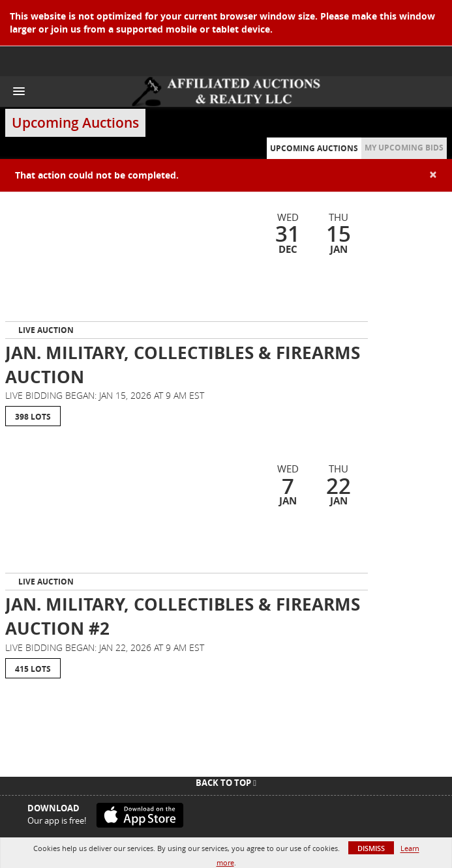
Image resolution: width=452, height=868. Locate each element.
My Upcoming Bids (404, 148)
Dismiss (371, 848)
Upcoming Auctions (314, 148)
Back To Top (226, 783)
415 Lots (33, 669)
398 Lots (33, 417)
